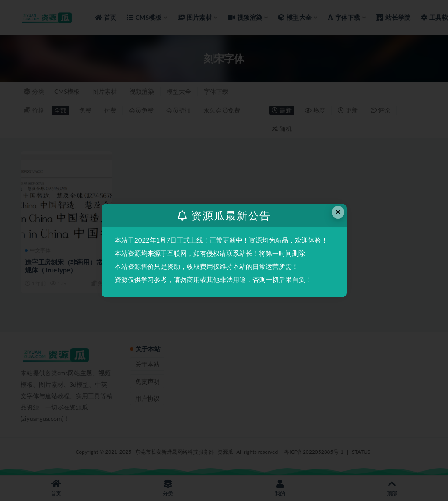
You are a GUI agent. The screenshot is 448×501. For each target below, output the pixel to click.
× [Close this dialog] (338, 212)
